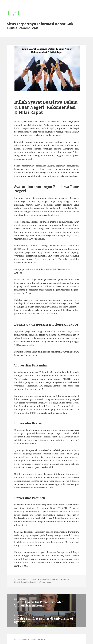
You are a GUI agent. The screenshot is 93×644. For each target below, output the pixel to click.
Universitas (54, 580)
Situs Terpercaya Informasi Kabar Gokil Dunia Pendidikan (41, 26)
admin (33, 580)
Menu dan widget (83, 22)
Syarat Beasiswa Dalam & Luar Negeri (36, 582)
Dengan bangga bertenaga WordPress (30, 639)
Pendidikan (44, 580)
